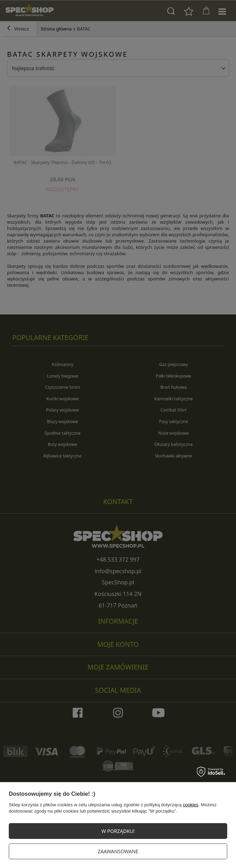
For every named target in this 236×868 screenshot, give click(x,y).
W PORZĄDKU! (118, 831)
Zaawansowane (118, 851)
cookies (191, 805)
